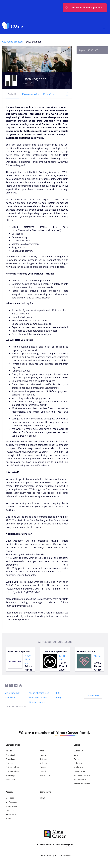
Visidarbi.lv (78, 767)
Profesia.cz (10, 759)
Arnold (43, 751)
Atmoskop (10, 775)
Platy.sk (43, 771)
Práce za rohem (12, 771)
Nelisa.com (11, 780)
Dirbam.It (78, 763)
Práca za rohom (13, 767)
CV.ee (76, 759)
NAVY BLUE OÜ (28, 659)
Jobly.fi (43, 798)
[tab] (12, 94)
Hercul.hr (10, 810)
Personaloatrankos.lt (83, 775)
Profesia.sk (10, 755)
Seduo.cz (44, 759)
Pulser (8, 818)
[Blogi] (59, 698)
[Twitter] (12, 686)
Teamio (43, 755)
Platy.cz (43, 767)
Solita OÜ (28, 84)
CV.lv (76, 755)
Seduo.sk (44, 763)
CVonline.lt (78, 751)
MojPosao (10, 798)
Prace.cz (9, 763)
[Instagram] (21, 686)
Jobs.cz (9, 751)
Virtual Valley (11, 814)
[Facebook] (7, 686)
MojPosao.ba (11, 802)
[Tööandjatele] (93, 696)
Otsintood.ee (79, 771)
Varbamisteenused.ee (83, 784)
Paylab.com (45, 775)
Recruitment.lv (80, 780)
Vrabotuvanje (12, 806)
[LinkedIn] (16, 686)
